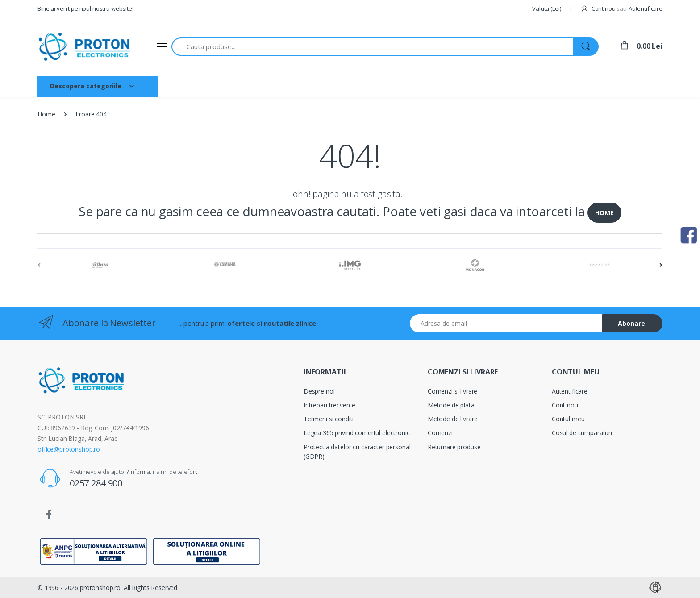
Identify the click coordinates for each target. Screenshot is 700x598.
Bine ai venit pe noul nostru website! (85, 8)
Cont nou (565, 405)
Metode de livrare (453, 419)
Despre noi (222, 86)
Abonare (631, 323)
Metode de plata (451, 405)
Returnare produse (454, 447)
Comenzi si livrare (452, 391)
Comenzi (440, 433)
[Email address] (506, 323)
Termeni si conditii (329, 419)
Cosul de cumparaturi (582, 433)
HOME (604, 213)
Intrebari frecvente (329, 405)
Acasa (181, 86)
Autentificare (570, 391)
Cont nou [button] (604, 8)
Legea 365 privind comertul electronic (357, 433)
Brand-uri (267, 86)
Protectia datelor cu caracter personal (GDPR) (357, 452)
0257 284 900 (96, 483)
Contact (309, 86)
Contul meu (568, 419)
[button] (546, 9)
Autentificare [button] (646, 8)
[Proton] (85, 47)
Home (46, 114)
